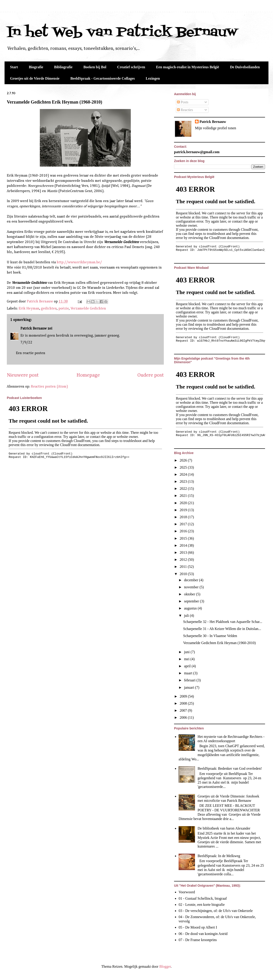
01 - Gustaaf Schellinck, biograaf (203, 898)
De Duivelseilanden (245, 67)
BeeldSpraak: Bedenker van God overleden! (230, 768)
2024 (184, 474)
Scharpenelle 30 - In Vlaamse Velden (210, 636)
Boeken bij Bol (95, 67)
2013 (184, 552)
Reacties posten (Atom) (49, 387)
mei (187, 659)
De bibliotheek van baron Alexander (224, 828)
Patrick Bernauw (34, 329)
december (192, 580)
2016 (184, 531)
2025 (184, 467)
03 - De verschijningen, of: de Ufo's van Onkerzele (216, 911)
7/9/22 (26, 343)
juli (187, 616)
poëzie (64, 309)
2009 (184, 696)
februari (190, 680)
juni (187, 652)
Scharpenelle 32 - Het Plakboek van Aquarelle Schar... (223, 622)
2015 (184, 538)
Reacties (185, 110)
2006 (184, 717)
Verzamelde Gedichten (88, 309)
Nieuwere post (23, 375)
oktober (190, 594)
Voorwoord (187, 892)
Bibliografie (63, 67)
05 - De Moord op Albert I (198, 927)
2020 (184, 503)
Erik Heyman (29, 309)
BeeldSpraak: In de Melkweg (219, 856)
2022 (184, 489)
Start (14, 67)
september (192, 601)
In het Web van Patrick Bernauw (122, 32)
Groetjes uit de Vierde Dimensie (35, 78)
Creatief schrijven (131, 67)
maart (189, 673)
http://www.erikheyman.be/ (79, 262)
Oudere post (151, 375)
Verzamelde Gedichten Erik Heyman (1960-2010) (54, 102)
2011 (184, 567)
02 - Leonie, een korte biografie (202, 905)
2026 (184, 460)
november (192, 587)
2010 (184, 574)
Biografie (36, 67)
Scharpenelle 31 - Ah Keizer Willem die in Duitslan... (222, 629)
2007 (184, 710)
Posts (183, 102)
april (188, 666)
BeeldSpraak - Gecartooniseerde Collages (102, 78)
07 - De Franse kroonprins (198, 940)
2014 (184, 545)
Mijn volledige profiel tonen (216, 128)
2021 (184, 496)
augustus (191, 608)
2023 (184, 481)
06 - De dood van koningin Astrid (203, 934)
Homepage (88, 375)
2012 (184, 560)
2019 (184, 510)
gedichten (49, 309)
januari (190, 687)
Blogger (165, 966)
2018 (184, 517)
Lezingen (153, 78)
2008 (184, 703)
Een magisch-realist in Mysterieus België (188, 67)
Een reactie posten (31, 353)
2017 (184, 524)
